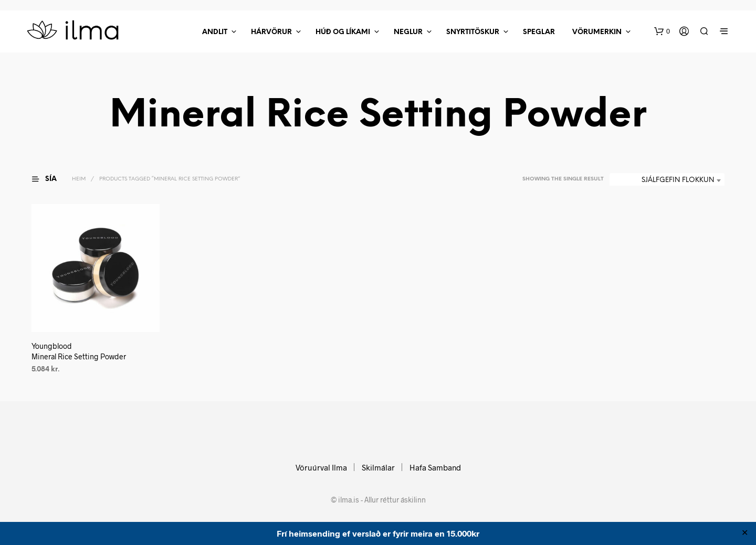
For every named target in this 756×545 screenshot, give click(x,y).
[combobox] (667, 180)
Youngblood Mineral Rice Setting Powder (79, 351)
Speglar (539, 32)
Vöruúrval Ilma (321, 467)
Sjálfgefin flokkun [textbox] (678, 180)
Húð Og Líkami (343, 32)
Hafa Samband (435, 467)
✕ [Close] (745, 533)
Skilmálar (378, 467)
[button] (662, 31)
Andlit (215, 32)
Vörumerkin (597, 32)
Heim (79, 179)
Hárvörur (271, 32)
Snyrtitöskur (473, 32)
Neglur (408, 32)
